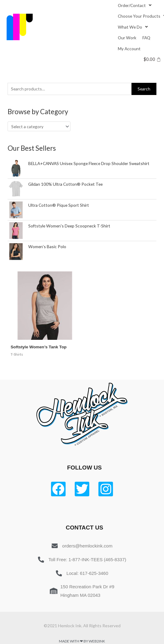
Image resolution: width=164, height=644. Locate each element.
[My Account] (129, 49)
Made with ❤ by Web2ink (82, 641)
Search (144, 89)
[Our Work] (127, 38)
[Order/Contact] (135, 5)
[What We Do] (133, 27)
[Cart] (152, 59)
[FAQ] (146, 38)
